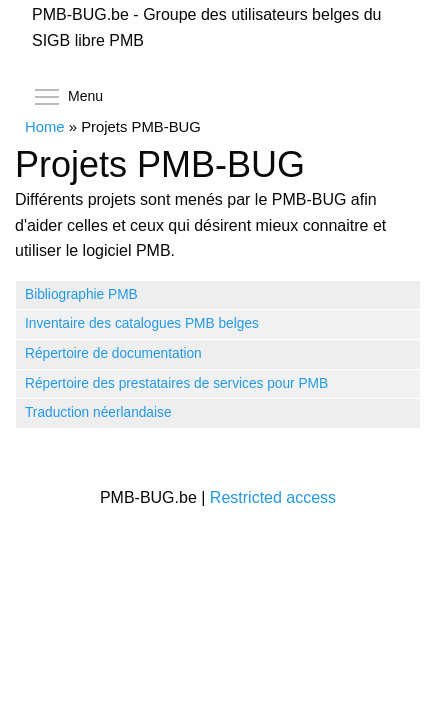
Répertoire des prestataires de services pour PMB (176, 383)
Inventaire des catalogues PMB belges (142, 323)
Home (45, 127)
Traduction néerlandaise (98, 412)
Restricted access (273, 497)
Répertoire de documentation (113, 353)
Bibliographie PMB (81, 294)
